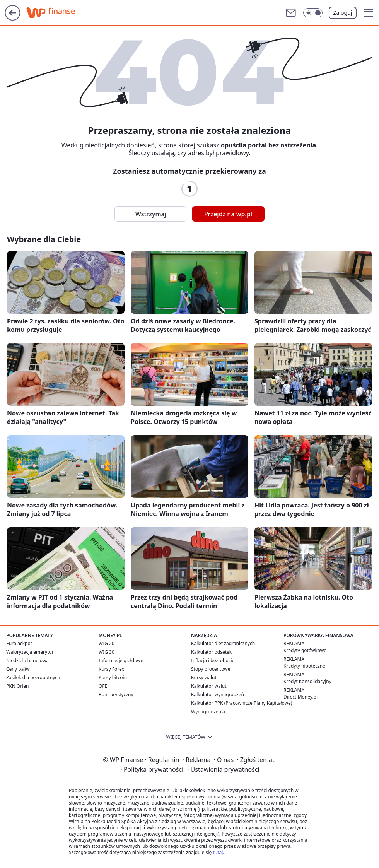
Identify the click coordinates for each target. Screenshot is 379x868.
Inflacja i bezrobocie (213, 660)
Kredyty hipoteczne (304, 666)
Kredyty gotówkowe (305, 650)
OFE (103, 686)
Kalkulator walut (209, 686)
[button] (369, 13)
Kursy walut (204, 677)
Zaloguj (343, 13)
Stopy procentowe (211, 669)
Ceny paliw (18, 669)
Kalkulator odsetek (211, 652)
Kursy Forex (111, 669)
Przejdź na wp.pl (228, 214)
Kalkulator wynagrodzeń (218, 695)
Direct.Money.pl (300, 697)
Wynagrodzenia (208, 712)
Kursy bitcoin (113, 677)
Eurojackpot (19, 643)
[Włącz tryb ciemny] (313, 13)
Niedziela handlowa (27, 660)
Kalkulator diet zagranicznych (223, 643)
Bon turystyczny (116, 695)
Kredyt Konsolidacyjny (307, 681)
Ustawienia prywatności (223, 769)
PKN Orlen (18, 686)
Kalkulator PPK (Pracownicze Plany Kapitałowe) (242, 703)
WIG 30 (107, 652)
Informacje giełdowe (121, 660)
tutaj (218, 852)
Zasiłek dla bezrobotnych (33, 677)
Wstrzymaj (151, 214)
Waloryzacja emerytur (30, 652)
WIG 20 (107, 643)
